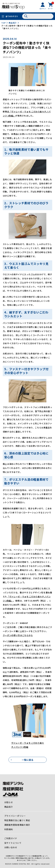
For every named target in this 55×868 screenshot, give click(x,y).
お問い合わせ (11, 847)
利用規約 (9, 829)
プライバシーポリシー (15, 816)
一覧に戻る (28, 760)
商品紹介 (13, 23)
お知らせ (9, 802)
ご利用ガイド (11, 838)
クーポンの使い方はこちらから (18, 635)
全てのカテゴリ (12, 16)
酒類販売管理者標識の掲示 (17, 825)
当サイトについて (13, 843)
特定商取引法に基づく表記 (17, 820)
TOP (3, 23)
